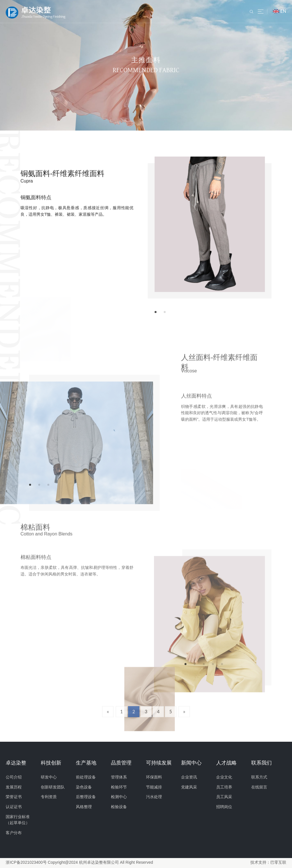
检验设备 (119, 807)
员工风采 (224, 797)
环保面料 (154, 777)
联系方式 (259, 777)
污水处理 (154, 797)
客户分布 (14, 833)
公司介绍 (14, 777)
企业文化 (224, 777)
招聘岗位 (224, 807)
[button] (156, 312)
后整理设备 (86, 797)
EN (283, 11)
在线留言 (259, 787)
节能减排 (154, 787)
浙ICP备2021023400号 (26, 863)
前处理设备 (86, 777)
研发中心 (49, 777)
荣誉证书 (14, 797)
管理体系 (119, 777)
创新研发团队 (53, 787)
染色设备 (84, 787)
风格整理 (84, 807)
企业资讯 (189, 777)
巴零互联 (278, 863)
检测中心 (119, 797)
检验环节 (119, 787)
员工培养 (224, 787)
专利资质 (49, 797)
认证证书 (14, 807)
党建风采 (189, 787)
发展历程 (14, 787)
